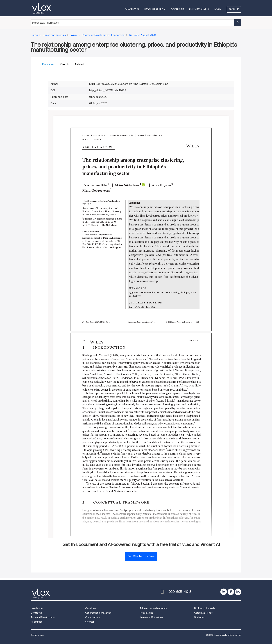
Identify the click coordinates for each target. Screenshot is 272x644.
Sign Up (234, 9)
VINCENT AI (132, 9)
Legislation (37, 608)
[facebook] (231, 592)
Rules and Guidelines (151, 617)
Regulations (146, 613)
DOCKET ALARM (199, 9)
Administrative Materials (153, 608)
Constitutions (93, 617)
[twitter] (224, 592)
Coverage (177, 9)
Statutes (199, 617)
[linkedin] (238, 592)
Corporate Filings (203, 613)
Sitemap (90, 622)
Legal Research (155, 9)
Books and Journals (205, 608)
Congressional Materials (98, 613)
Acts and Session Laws (43, 617)
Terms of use (37, 635)
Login (218, 9)
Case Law (90, 608)
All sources (37, 622)
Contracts (36, 613)
